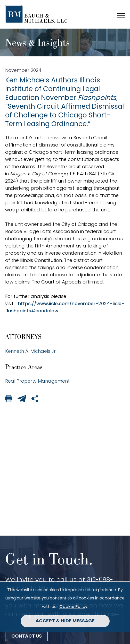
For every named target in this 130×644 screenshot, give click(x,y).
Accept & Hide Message (65, 621)
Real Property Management (37, 381)
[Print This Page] (9, 400)
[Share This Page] (35, 400)
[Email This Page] (22, 400)
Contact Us (27, 636)
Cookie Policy (73, 607)
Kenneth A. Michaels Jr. (31, 351)
